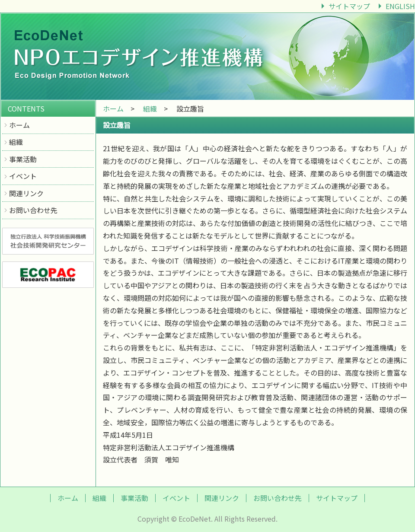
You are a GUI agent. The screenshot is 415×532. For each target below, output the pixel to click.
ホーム (19, 125)
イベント (23, 176)
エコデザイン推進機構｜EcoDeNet (207, 56)
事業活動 (23, 159)
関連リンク (26, 193)
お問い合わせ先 (33, 210)
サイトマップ (349, 6)
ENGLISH (400, 6)
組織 (16, 142)
